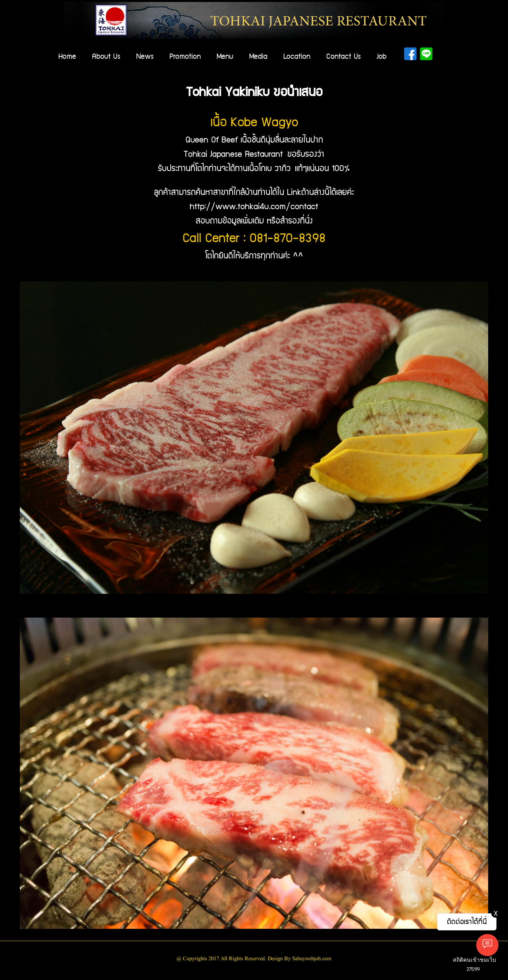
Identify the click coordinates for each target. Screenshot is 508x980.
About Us (106, 57)
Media (258, 57)
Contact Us (343, 57)
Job (382, 57)
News (145, 57)
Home (67, 57)
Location (297, 57)
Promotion (185, 57)
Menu (225, 57)
